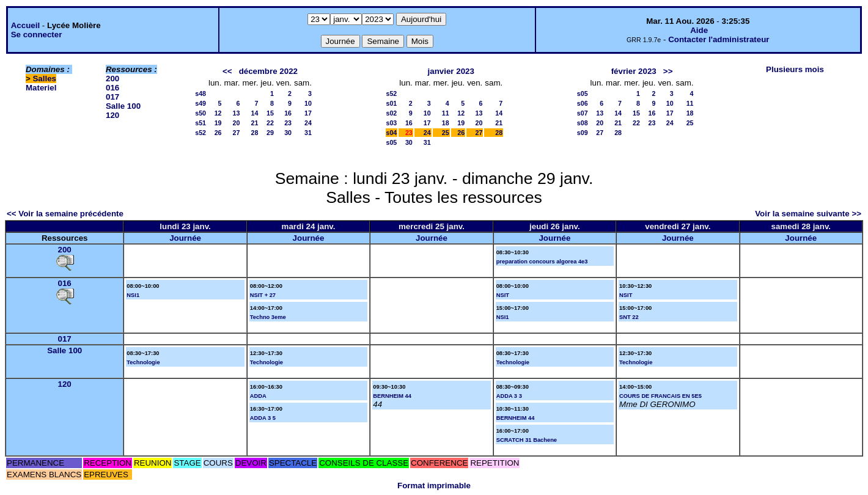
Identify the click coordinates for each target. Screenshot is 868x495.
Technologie (143, 362)
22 (270, 123)
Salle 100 (123, 106)
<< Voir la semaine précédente (65, 214)
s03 (392, 123)
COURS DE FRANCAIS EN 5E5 (660, 396)
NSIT (503, 295)
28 (254, 133)
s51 (200, 123)
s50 (200, 113)
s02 (392, 113)
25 (446, 133)
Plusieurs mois (795, 69)
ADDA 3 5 (263, 418)
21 (254, 123)
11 (446, 113)
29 (270, 133)
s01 (392, 103)
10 (308, 103)
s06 (583, 103)
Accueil (25, 25)
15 (270, 113)
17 (308, 113)
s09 (583, 133)
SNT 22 (629, 317)
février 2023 (634, 71)
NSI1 (133, 295)
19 (218, 123)
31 (308, 133)
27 (237, 133)
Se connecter (37, 35)
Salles (44, 79)
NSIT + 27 (263, 295)
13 (237, 113)
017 (112, 97)
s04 (392, 133)
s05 (392, 142)
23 (288, 123)
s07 (583, 113)
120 (112, 115)
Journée (185, 238)
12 (218, 113)
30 (288, 133)
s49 (200, 103)
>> (668, 71)
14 (254, 113)
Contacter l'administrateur (719, 39)
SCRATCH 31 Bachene (527, 440)
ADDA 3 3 (509, 396)
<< (227, 71)
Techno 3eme (268, 317)
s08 (583, 123)
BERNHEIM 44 (392, 396)
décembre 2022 (268, 71)
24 (308, 123)
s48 (200, 94)
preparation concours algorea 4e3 (542, 262)
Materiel (41, 88)
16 (288, 113)
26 (218, 133)
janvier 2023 (451, 71)
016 (112, 88)
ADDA (258, 396)
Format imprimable (434, 486)
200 (112, 79)
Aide (699, 30)
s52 (200, 133)
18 (446, 123)
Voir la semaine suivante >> (808, 214)
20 (237, 123)
